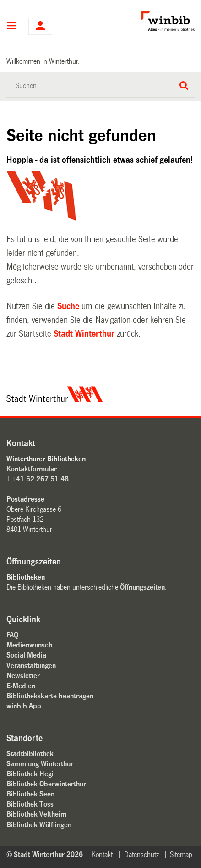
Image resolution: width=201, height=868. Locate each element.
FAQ (12, 635)
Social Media (26, 655)
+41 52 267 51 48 (40, 479)
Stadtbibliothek (30, 754)
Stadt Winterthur (84, 334)
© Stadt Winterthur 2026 (45, 854)
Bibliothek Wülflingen (39, 825)
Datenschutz (141, 854)
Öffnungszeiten (142, 587)
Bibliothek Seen (30, 794)
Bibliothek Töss (30, 804)
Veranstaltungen (31, 666)
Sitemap (181, 854)
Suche (68, 306)
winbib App (24, 706)
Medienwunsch (29, 645)
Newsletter (23, 676)
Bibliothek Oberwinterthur (46, 784)
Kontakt (102, 854)
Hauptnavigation (12, 27)
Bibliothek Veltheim (36, 814)
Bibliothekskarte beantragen (50, 696)
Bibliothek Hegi (30, 774)
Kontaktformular (32, 469)
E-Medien (21, 686)
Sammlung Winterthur (40, 764)
